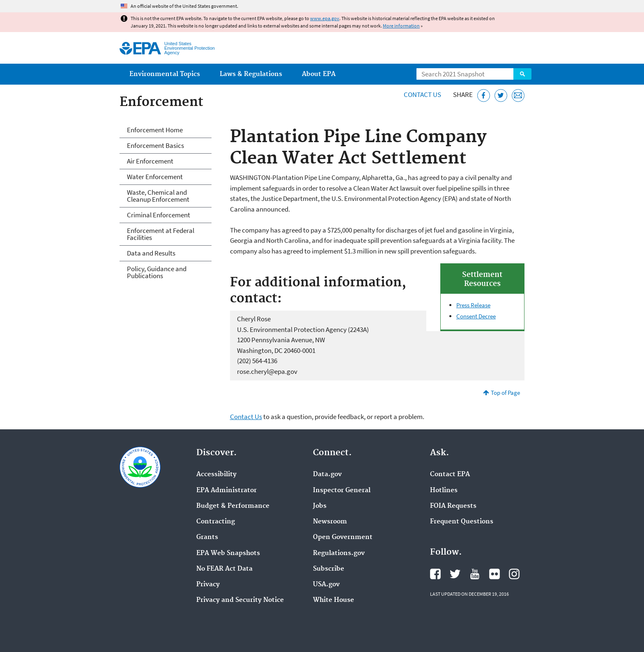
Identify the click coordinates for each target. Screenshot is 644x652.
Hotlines (444, 491)
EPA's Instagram (514, 574)
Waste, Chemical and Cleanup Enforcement (158, 196)
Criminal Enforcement (159, 215)
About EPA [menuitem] (319, 74)
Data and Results (151, 253)
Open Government (343, 537)
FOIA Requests (453, 506)
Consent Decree (476, 316)
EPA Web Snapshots (228, 553)
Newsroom (330, 522)
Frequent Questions (462, 522)
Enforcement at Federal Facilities (161, 234)
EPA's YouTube (475, 574)
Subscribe (329, 569)
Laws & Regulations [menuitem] (251, 74)
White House (333, 600)
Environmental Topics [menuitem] (165, 74)
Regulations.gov (339, 553)
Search (522, 74)
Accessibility (216, 475)
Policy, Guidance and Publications (157, 272)
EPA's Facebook (435, 574)
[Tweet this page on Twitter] (501, 96)
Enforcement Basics (155, 145)
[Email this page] (518, 96)
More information (401, 26)
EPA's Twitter (455, 574)
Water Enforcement (155, 177)
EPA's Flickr (494, 574)
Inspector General (342, 491)
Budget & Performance (233, 506)
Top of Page (505, 393)
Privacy (208, 585)
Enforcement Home (155, 130)
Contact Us (422, 94)
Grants (207, 537)
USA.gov (326, 585)
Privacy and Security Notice (240, 600)
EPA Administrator (227, 491)
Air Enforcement (150, 161)
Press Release (473, 305)
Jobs (320, 506)
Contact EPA (450, 475)
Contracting (216, 522)
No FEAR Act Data (224, 569)
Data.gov (327, 475)
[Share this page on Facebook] (484, 96)
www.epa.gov (325, 18)
